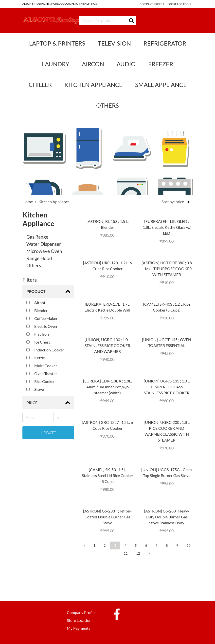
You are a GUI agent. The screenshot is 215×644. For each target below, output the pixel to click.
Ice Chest (38, 342)
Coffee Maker (42, 318)
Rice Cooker (41, 381)
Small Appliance (161, 85)
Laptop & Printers (57, 43)
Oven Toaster (42, 373)
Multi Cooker (42, 366)
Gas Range (37, 237)
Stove (35, 389)
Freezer (161, 64)
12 (138, 553)
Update (48, 433)
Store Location (179, 4)
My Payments (79, 628)
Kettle (36, 358)
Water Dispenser (44, 244)
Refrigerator (165, 43)
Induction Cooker (45, 350)
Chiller (40, 85)
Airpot (36, 303)
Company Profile (151, 4)
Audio (126, 64)
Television (114, 43)
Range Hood (39, 258)
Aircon (93, 64)
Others (107, 105)
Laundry (56, 64)
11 (126, 553)
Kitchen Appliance (93, 85)
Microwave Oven (44, 251)
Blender (37, 310)
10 (189, 545)
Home (28, 202)
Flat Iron (38, 334)
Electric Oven (42, 326)
